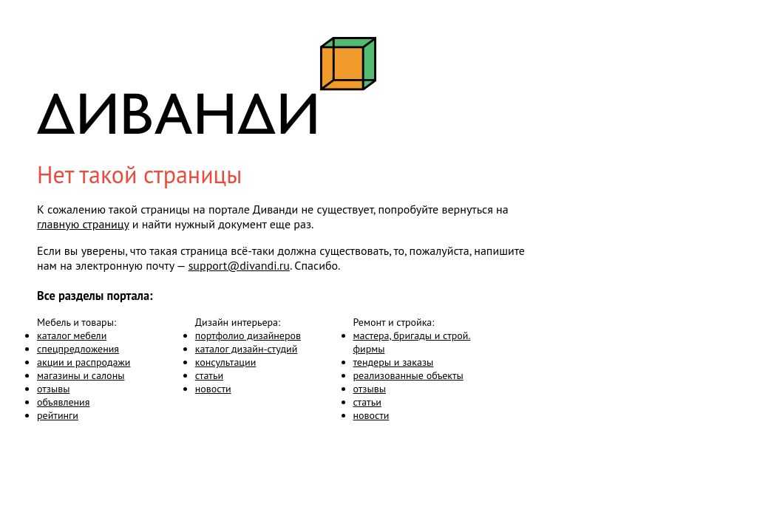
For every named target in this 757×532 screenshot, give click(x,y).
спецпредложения (78, 349)
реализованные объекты (408, 375)
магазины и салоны (81, 375)
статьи (209, 375)
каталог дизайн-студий (247, 349)
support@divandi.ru (239, 265)
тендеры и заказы (394, 362)
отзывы (54, 389)
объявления (63, 402)
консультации (226, 362)
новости (213, 389)
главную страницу (83, 224)
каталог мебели (72, 335)
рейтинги (58, 415)
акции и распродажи (84, 362)
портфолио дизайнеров (248, 335)
